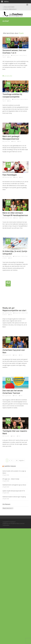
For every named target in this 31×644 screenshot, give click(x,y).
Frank (21, 33)
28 (17, 460)
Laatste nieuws (10, 466)
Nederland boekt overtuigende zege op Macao (14, 485)
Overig (16, 177)
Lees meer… (6, 72)
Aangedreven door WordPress (9, 523)
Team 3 (25, 55)
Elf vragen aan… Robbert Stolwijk (11, 479)
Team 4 (4, 57)
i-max (21, 523)
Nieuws (14, 55)
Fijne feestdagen (10, 175)
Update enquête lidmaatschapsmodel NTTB (14, 491)
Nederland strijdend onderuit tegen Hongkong (14, 497)
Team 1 (17, 55)
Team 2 (21, 55)
